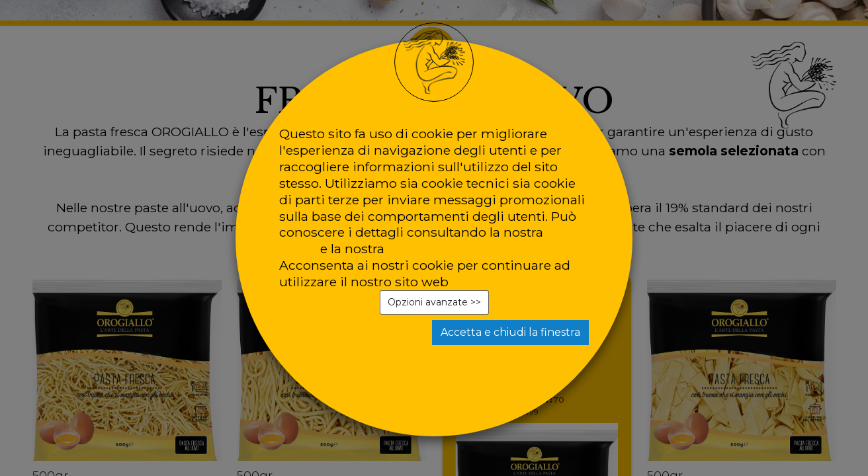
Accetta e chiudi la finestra (510, 332)
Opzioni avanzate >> (434, 302)
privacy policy (431, 249)
